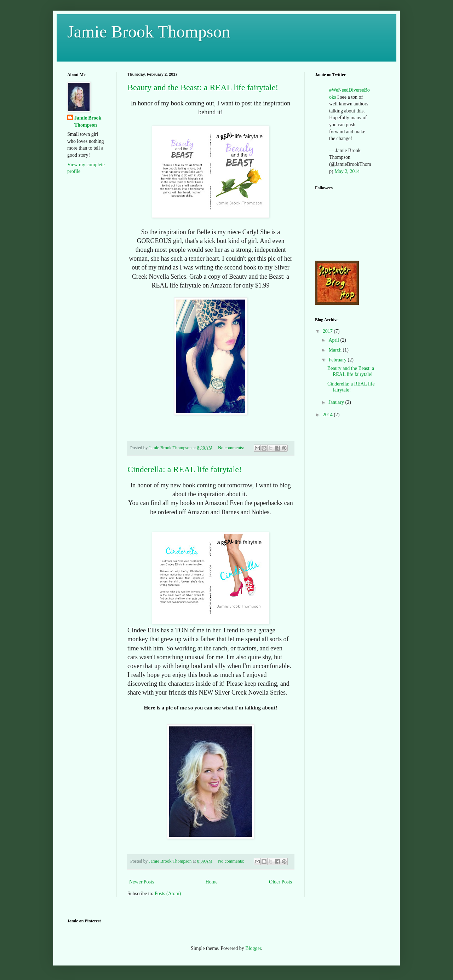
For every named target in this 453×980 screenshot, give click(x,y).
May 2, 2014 (347, 171)
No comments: (232, 448)
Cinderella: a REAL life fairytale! (185, 469)
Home (212, 882)
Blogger (253, 948)
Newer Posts (142, 882)
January (337, 402)
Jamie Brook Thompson (149, 32)
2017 (328, 331)
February (338, 360)
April (334, 340)
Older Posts (280, 882)
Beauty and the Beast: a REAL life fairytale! (203, 87)
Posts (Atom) (168, 894)
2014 (328, 415)
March (336, 350)
